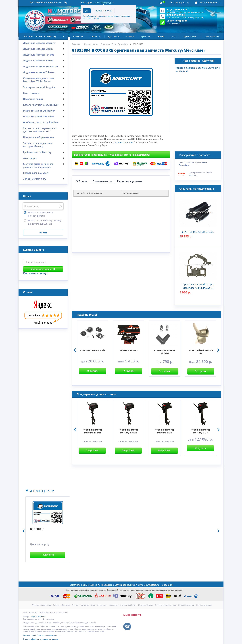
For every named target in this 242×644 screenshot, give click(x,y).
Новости (78, 36)
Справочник (189, 36)
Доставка (114, 36)
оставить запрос (123, 142)
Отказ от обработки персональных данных (41, 639)
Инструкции (212, 36)
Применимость (102, 181)
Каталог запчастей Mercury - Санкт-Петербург (106, 44)
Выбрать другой (104, 11)
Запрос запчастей (186, 605)
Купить (93, 371)
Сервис (161, 36)
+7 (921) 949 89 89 (177, 9)
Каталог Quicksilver (128, 605)
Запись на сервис (204, 605)
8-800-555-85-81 (176, 15)
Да (87, 11)
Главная (76, 44)
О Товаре (82, 181)
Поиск (27, 196)
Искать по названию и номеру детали (41, 214)
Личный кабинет (208, 3)
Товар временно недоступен (198, 61)
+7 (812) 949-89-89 (38, 617)
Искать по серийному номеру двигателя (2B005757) (45, 222)
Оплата (130, 36)
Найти (43, 233)
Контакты (95, 36)
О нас (173, 36)
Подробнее (92, 450)
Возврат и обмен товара (166, 605)
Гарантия (145, 36)
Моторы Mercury (146, 605)
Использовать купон (43, 269)
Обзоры (35, 605)
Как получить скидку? (35, 273)
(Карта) (201, 12)
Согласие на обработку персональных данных (42, 635)
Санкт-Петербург (103, 2)
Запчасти (114, 605)
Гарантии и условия (130, 181)
